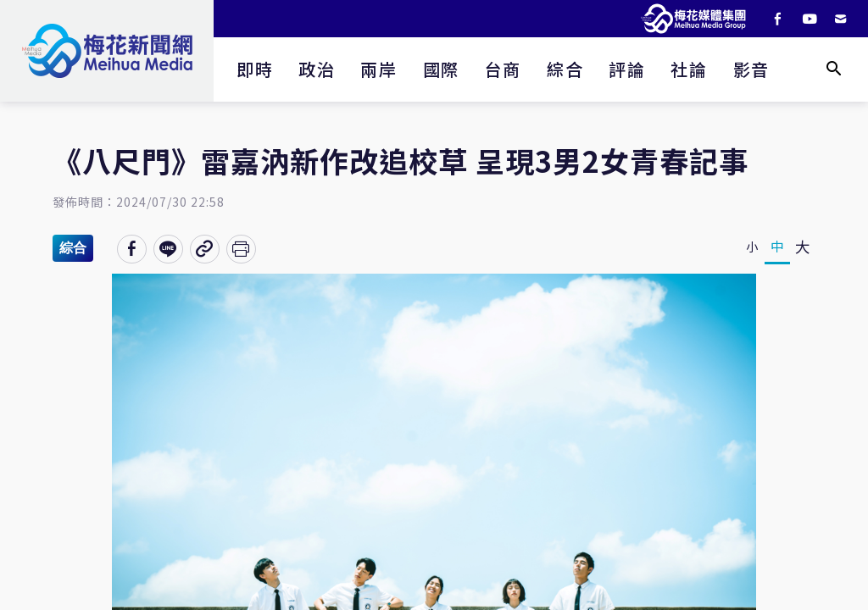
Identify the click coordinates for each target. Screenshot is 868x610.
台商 (503, 69)
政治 (317, 69)
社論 (689, 69)
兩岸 (378, 69)
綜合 (565, 69)
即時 (255, 69)
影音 (751, 69)
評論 (627, 69)
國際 (441, 69)
